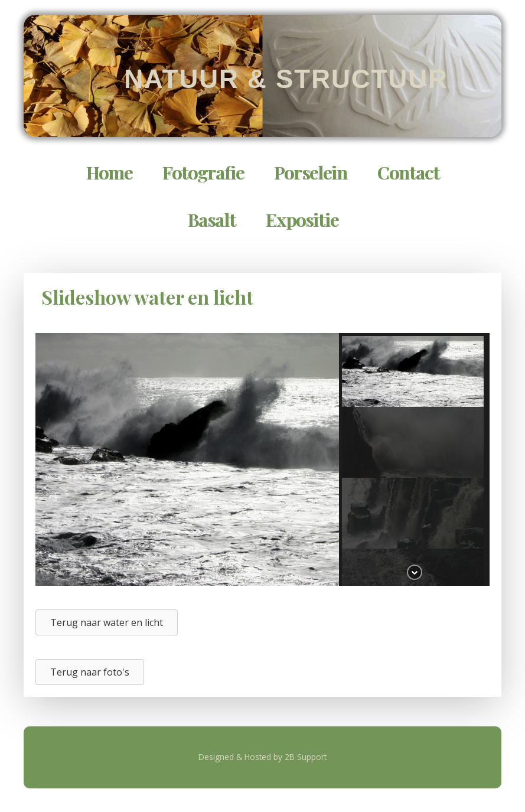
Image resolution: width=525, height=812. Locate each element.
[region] (262, 459)
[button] (413, 371)
